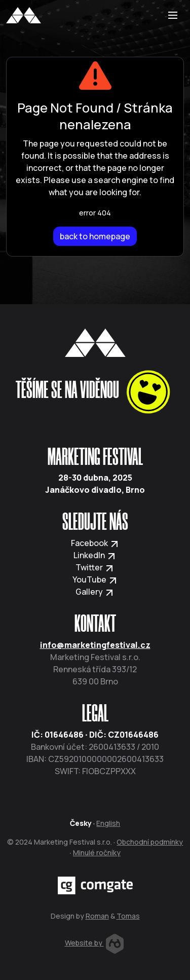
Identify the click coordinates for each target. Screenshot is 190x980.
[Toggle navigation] (173, 15)
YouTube (95, 579)
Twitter (95, 567)
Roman (97, 916)
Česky (81, 823)
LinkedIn (95, 555)
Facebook (95, 543)
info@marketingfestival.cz (95, 645)
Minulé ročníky (97, 852)
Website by (94, 943)
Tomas (128, 916)
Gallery (95, 592)
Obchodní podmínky (150, 842)
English (108, 823)
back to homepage (95, 236)
